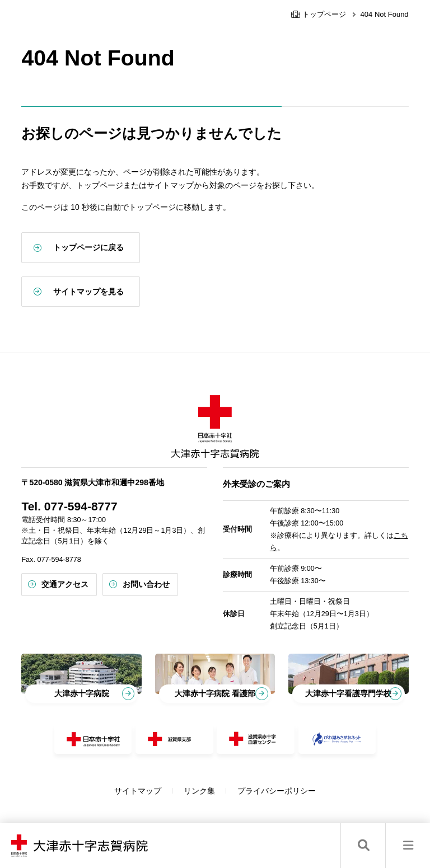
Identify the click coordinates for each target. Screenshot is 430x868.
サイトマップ (154, 777)
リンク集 (216, 777)
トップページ (319, 14)
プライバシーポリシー (293, 777)
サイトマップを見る (121, 292)
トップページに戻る (121, 247)
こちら (303, 539)
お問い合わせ (179, 576)
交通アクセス (97, 576)
